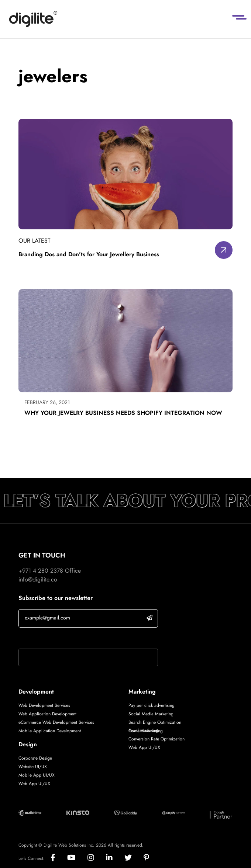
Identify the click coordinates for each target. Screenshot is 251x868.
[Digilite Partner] (30, 812)
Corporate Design (35, 758)
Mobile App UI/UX (37, 775)
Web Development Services (44, 705)
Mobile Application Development (50, 731)
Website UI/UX (33, 767)
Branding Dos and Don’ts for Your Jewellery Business (89, 254)
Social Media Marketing (151, 714)
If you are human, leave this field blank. (68, 639)
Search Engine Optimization (155, 722)
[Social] (59, 858)
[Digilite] (33, 19)
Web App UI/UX (34, 784)
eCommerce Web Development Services (56, 722)
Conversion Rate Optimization (157, 739)
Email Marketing (144, 730)
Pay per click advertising (152, 705)
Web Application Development (47, 714)
